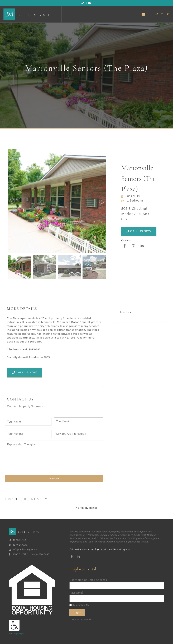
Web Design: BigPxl (16, 633)
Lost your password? (80, 618)
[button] (143, 14)
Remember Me (80, 604)
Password (76, 592)
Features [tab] (125, 312)
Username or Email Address (88, 579)
